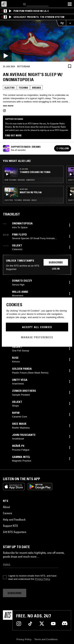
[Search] (25, 4)
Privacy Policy (42, 579)
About (6, 507)
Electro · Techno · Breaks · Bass (21, 200)
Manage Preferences (37, 337)
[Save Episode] (70, 66)
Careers (7, 513)
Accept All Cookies (37, 327)
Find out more (13, 135)
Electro (10, 88)
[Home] (4, 4)
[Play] (37, 41)
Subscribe (56, 262)
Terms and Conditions (46, 639)
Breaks (37, 88)
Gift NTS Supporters (15, 532)
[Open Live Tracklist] (61, 23)
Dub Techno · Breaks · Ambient (20, 180)
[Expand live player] (70, 23)
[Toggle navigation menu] (70, 4)
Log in (56, 269)
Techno (23, 88)
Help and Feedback (14, 520)
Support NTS (10, 526)
